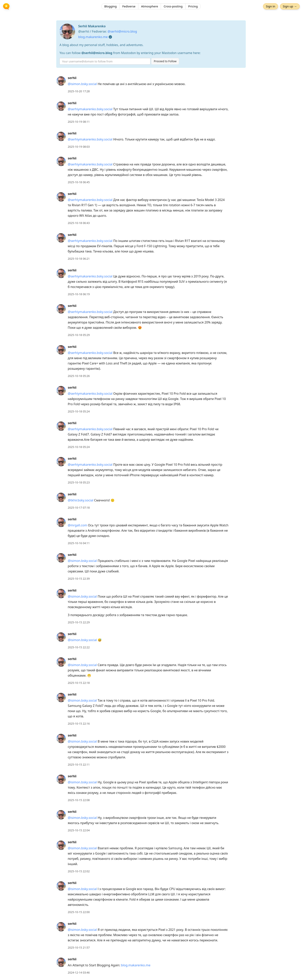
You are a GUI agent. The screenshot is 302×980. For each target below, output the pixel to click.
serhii (72, 78)
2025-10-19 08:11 (79, 122)
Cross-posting (173, 7)
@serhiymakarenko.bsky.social (90, 109)
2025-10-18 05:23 (79, 482)
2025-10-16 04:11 (79, 543)
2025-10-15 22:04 (79, 830)
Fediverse (129, 7)
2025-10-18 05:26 (79, 376)
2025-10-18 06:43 (79, 223)
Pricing (193, 7)
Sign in (270, 7)
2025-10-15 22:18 (79, 683)
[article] (151, 85)
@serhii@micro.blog (122, 31)
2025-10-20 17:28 (79, 91)
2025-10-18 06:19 (79, 294)
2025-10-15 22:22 (79, 647)
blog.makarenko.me (93, 37)
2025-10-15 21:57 (79, 948)
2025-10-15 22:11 (79, 765)
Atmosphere (150, 7)
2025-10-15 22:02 (79, 871)
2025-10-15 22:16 (79, 724)
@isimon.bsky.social (82, 84)
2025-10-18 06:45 (79, 182)
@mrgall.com (77, 525)
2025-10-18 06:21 (79, 259)
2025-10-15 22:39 (79, 579)
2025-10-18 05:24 (79, 411)
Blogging (110, 7)
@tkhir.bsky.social (80, 500)
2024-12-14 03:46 (79, 972)
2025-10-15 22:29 (79, 622)
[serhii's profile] (61, 81)
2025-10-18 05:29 (79, 335)
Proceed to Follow (165, 61)
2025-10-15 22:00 (79, 912)
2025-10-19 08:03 (79, 147)
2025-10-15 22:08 (79, 800)
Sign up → (289, 7)
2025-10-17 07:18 (79, 508)
